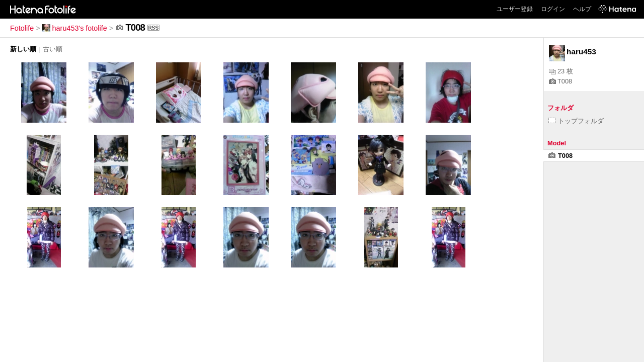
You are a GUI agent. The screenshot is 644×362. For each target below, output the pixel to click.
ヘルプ (582, 9)
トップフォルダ (576, 121)
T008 (560, 81)
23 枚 (561, 71)
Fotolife (22, 28)
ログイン (553, 9)
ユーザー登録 (515, 9)
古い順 (53, 49)
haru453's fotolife (75, 28)
